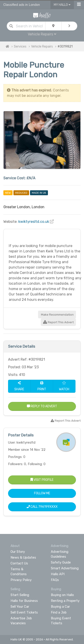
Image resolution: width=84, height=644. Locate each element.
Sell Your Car (20, 607)
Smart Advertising (65, 568)
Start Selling (20, 595)
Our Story (18, 552)
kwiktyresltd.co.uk (34, 222)
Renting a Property (65, 601)
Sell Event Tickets (24, 612)
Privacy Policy (21, 580)
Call (42, 507)
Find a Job (59, 612)
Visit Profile (42, 480)
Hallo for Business (24, 601)
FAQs (55, 580)
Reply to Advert (42, 406)
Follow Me (42, 493)
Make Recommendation (57, 315)
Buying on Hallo (62, 595)
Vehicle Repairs (42, 34)
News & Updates (23, 557)
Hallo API (58, 574)
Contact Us (19, 563)
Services (20, 47)
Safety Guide (61, 562)
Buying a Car (60, 607)
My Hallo (62, 5)
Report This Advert (58, 322)
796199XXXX (48, 507)
